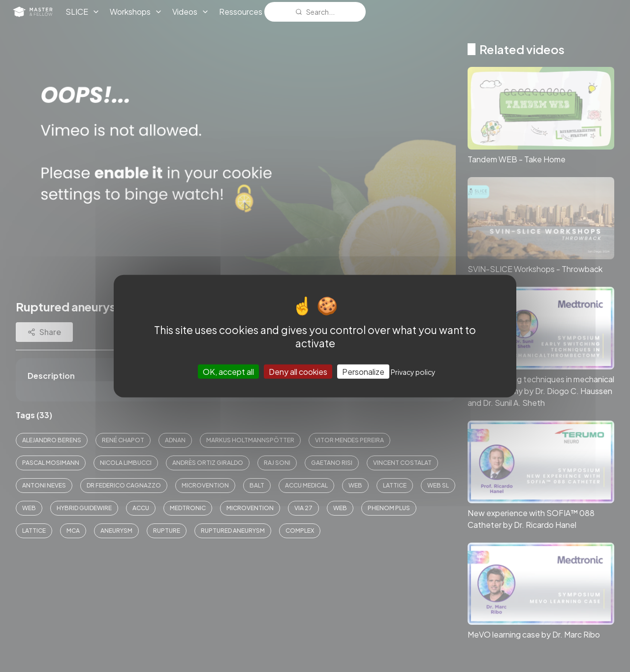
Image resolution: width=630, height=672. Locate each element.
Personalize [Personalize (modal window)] (363, 371)
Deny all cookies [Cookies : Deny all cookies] (298, 371)
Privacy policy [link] (413, 371)
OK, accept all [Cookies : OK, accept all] (228, 371)
